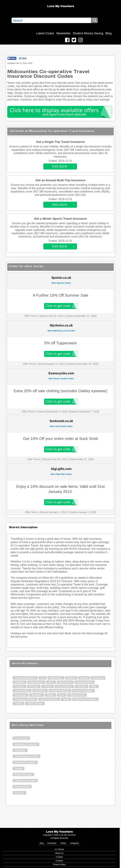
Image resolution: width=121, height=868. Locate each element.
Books (84, 678)
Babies (71, 678)
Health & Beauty (60, 691)
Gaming (81, 687)
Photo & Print (77, 695)
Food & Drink (64, 687)
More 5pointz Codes (61, 283)
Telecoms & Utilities (85, 699)
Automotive (56, 678)
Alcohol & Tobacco (25, 678)
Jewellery (36, 695)
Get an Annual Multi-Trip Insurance (61, 180)
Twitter (63, 843)
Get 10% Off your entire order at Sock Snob (60, 439)
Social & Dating (49, 699)
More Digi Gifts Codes (61, 474)
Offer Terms (31, 316)
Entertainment (84, 682)
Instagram (74, 843)
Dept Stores (36, 682)
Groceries (40, 691)
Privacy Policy (59, 864)
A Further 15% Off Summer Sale (61, 295)
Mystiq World (22, 787)
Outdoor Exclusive (25, 763)
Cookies (59, 861)
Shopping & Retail (25, 699)
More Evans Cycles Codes (61, 379)
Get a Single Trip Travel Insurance (60, 142)
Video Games (35, 704)
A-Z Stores (59, 849)
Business (98, 678)
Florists (48, 687)
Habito (18, 769)
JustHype (20, 750)
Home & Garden (84, 691)
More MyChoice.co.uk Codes (61, 331)
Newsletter (63, 33)
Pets (62, 695)
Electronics (65, 682)
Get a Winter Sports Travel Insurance (60, 219)
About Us (59, 853)
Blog (108, 33)
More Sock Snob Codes (61, 426)
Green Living (22, 691)
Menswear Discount (26, 744)
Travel (18, 704)
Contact (59, 857)
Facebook (52, 843)
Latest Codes (45, 33)
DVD (51, 682)
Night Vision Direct (25, 781)
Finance (34, 687)
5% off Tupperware (60, 343)
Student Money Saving (88, 33)
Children (20, 682)
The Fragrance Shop (26, 756)
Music (50, 695)
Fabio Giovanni (23, 775)
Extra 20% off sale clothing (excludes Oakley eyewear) (61, 391)
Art (42, 678)
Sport (66, 699)
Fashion (19, 687)
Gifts (94, 687)
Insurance (20, 695)
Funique (19, 793)
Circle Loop (21, 738)
